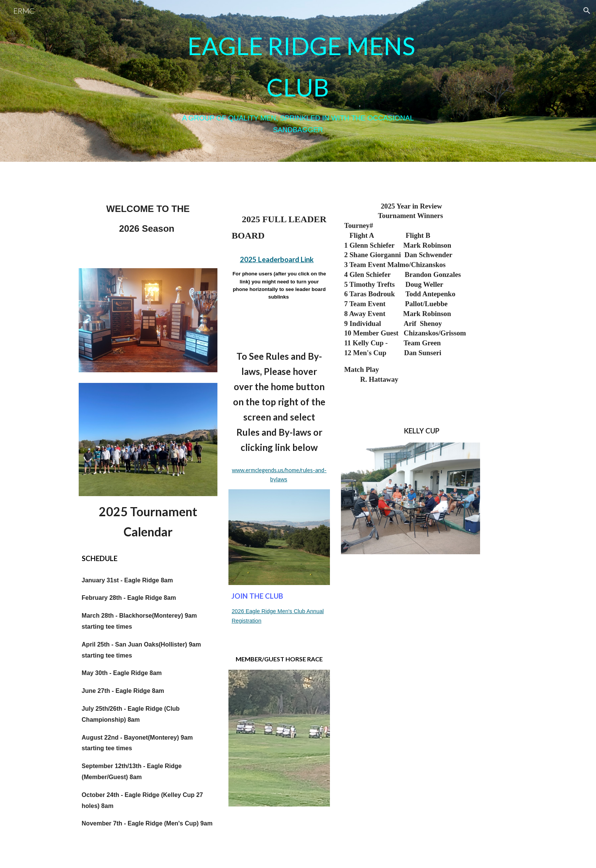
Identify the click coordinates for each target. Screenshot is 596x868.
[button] (587, 11)
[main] (298, 81)
